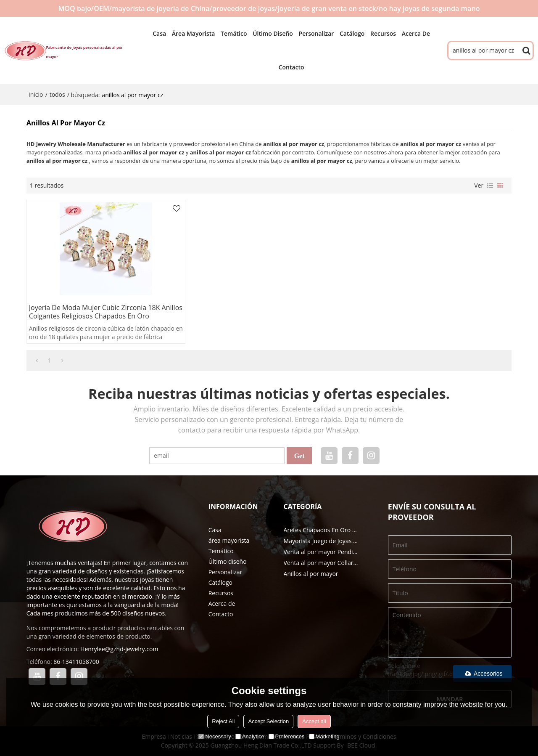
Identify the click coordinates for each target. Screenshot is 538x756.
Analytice (250, 736)
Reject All (223, 721)
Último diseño (273, 33)
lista (490, 186)
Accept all (314, 721)
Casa (159, 33)
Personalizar (316, 33)
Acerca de (416, 33)
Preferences (287, 736)
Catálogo (352, 33)
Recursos (383, 33)
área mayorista (194, 33)
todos (57, 94)
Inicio (36, 94)
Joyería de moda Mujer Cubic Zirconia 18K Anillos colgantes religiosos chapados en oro (106, 312)
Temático (234, 33)
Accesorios (482, 674)
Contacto (291, 67)
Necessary (215, 736)
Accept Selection (268, 721)
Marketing (324, 736)
